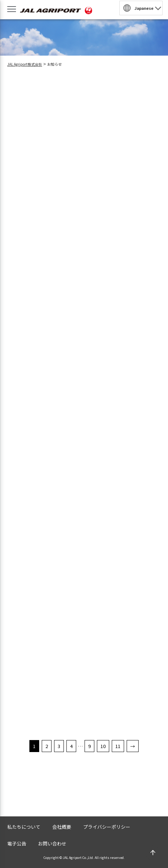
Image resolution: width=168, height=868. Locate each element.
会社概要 (62, 827)
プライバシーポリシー (107, 827)
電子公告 (17, 843)
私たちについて (24, 827)
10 (103, 746)
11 (118, 746)
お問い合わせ (52, 843)
